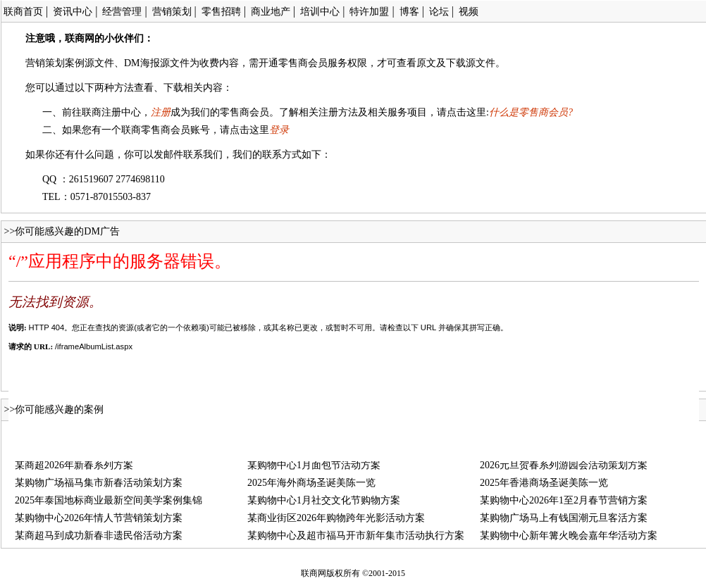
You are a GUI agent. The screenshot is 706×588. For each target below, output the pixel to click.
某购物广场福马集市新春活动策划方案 (99, 483)
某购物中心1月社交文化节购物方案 (324, 500)
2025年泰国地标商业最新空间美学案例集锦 (109, 500)
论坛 (439, 12)
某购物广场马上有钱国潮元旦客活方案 (564, 518)
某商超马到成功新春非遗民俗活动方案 (99, 536)
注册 (161, 112)
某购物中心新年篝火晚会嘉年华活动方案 (569, 536)
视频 (469, 12)
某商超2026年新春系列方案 (74, 465)
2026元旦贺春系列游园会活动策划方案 (564, 465)
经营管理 (122, 12)
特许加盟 (369, 12)
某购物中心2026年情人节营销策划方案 (99, 518)
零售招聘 (221, 12)
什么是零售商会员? (531, 112)
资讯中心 (73, 12)
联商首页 (23, 12)
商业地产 (271, 12)
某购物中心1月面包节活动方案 (314, 465)
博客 (409, 12)
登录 (279, 130)
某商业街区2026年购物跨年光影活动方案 (336, 518)
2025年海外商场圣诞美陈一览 (311, 483)
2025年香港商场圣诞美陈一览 (544, 483)
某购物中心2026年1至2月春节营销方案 (564, 500)
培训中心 (320, 12)
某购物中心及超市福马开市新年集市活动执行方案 (356, 536)
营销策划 (172, 12)
